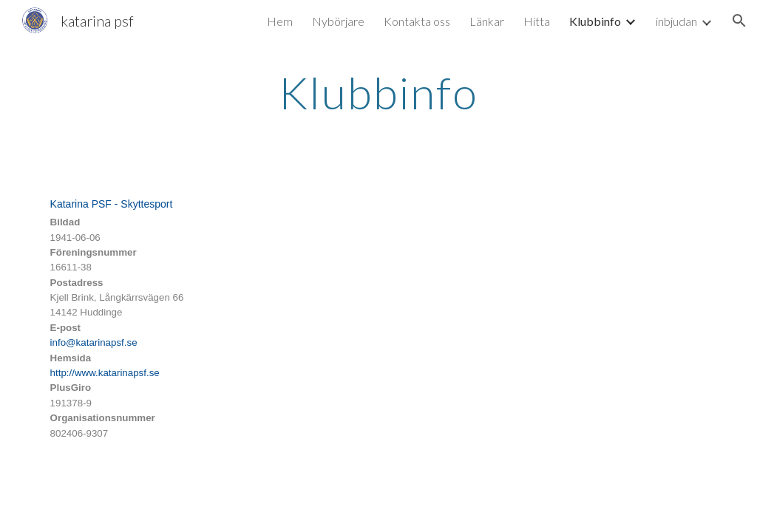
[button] (739, 21)
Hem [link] (280, 21)
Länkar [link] (487, 21)
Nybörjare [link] (338, 21)
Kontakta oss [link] (417, 21)
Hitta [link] (537, 21)
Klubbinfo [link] (595, 21)
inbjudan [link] (676, 21)
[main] (378, 92)
